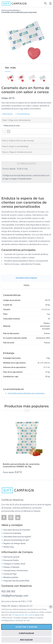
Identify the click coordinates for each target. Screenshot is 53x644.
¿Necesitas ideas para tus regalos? (17, 537)
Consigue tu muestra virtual (14, 564)
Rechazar (27, 640)
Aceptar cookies (26, 627)
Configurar (27, 633)
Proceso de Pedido (11, 560)
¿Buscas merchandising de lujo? (16, 540)
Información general (11, 557)
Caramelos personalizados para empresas (19, 12)
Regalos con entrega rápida (14, 543)
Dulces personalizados (10, 10)
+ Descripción (7, 114)
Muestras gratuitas (11, 577)
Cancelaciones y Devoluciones (16, 570)
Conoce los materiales (12, 533)
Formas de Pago (10, 574)
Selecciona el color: (12, 126)
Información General (27, 278)
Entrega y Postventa (11, 567)
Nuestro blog (9, 547)
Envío (27, 285)
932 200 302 (8, 591)
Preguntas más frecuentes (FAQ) (16, 581)
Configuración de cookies (23, 615)
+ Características (22, 114)
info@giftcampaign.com (15, 596)
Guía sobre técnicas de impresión (17, 530)
